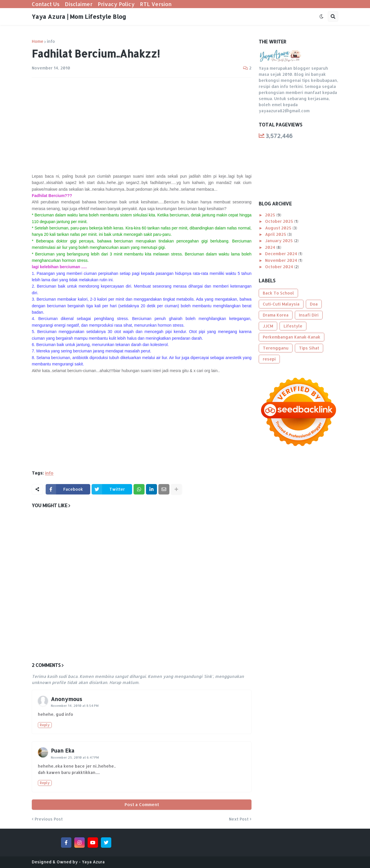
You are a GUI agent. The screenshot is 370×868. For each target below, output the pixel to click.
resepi (269, 359)
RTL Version (156, 4)
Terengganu (276, 348)
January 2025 (280, 241)
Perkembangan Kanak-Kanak (292, 337)
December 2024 (282, 254)
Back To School (278, 293)
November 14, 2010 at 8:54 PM (75, 706)
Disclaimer (79, 4)
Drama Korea (276, 315)
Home (38, 41)
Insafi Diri (309, 315)
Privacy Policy (116, 4)
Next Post (239, 819)
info (51, 41)
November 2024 (282, 260)
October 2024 (280, 267)
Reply (45, 725)
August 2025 (279, 228)
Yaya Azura (93, 862)
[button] (321, 16)
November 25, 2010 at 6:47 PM (75, 757)
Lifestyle (293, 326)
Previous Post (49, 819)
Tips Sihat (309, 348)
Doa (314, 304)
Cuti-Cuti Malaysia (281, 304)
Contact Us (46, 4)
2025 (271, 215)
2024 (271, 247)
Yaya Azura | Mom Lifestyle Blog (79, 16)
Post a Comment (142, 804)
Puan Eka (63, 750)
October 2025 (280, 221)
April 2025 (276, 234)
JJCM (268, 326)
